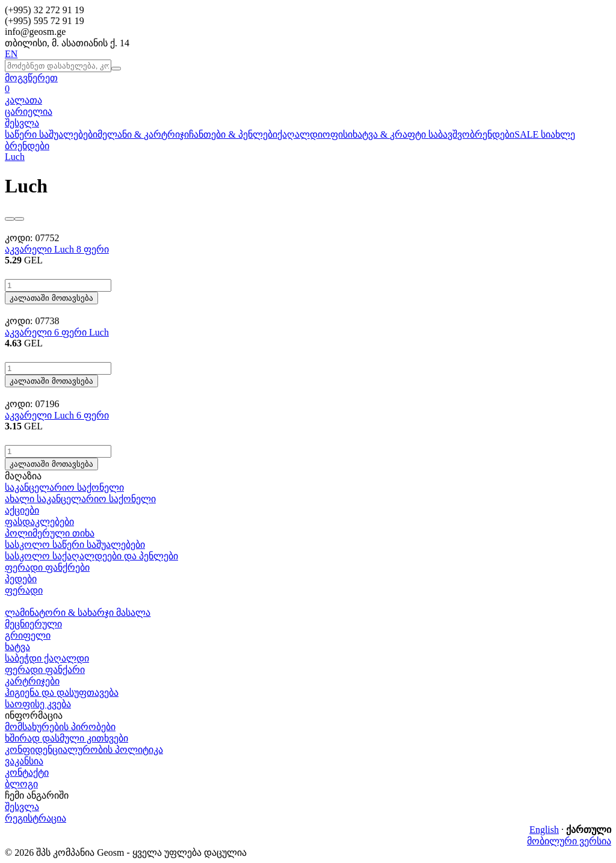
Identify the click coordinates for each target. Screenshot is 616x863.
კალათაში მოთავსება (51, 298)
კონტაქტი (27, 772)
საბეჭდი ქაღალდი (47, 658)
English (544, 830)
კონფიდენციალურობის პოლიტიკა (84, 750)
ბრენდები (492, 134)
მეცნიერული (33, 624)
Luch (15, 157)
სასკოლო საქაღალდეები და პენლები (91, 556)
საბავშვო (449, 134)
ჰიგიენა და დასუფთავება (62, 693)
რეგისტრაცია (35, 818)
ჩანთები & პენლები (233, 134)
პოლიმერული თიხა (50, 533)
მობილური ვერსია (569, 841)
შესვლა (22, 123)
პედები (21, 579)
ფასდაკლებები (39, 522)
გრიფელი (28, 635)
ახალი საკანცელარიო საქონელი (80, 499)
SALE (528, 134)
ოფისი (337, 134)
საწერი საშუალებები (51, 134)
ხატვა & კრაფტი (390, 134)
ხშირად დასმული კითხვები (66, 738)
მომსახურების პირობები (60, 727)
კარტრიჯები (32, 681)
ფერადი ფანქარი (45, 670)
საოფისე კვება (38, 704)
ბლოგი (21, 784)
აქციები (22, 510)
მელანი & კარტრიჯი (143, 134)
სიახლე (558, 134)
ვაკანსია (24, 761)
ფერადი (24, 590)
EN (11, 54)
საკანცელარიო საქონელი (64, 487)
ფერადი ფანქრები (47, 567)
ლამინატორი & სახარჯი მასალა (78, 613)
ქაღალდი (300, 134)
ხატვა (17, 647)
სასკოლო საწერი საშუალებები (75, 545)
